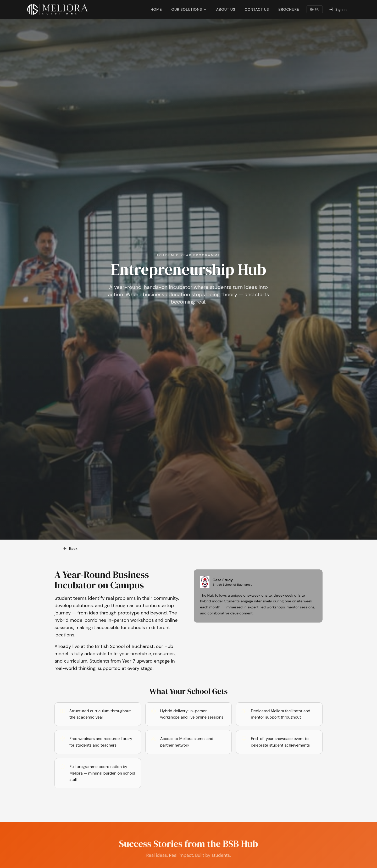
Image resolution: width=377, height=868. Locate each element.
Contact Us (257, 9)
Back (70, 548)
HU (315, 9)
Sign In (338, 9)
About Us (226, 9)
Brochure (289, 9)
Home (156, 9)
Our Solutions (189, 9)
